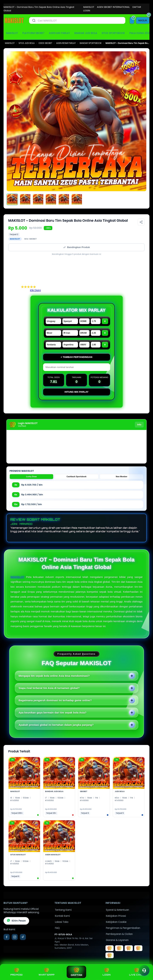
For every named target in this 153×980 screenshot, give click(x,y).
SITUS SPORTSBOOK (113, 33)
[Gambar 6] (77, 199)
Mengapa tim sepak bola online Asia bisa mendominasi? (54, 676)
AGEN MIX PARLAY (59, 33)
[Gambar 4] (51, 199)
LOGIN (87, 11)
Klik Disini (35, 290)
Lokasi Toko (62, 922)
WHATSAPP (47, 972)
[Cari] (34, 20)
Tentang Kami (63, 910)
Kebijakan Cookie (116, 922)
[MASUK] (143, 20)
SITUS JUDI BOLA (27, 43)
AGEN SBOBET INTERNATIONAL (113, 7)
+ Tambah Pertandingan (76, 357)
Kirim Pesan (16, 921)
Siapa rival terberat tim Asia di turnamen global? (49, 688)
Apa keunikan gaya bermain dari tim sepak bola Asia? (53, 713)
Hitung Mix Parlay (76, 392)
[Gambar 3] (38, 199)
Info (139, 425)
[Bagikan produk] (141, 222)
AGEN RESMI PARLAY (66, 43)
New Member (122, 477)
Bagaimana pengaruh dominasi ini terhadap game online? (55, 700)
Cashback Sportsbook (76, 477)
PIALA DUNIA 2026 (140, 33)
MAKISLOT (89, 7)
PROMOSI (16, 972)
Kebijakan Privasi (116, 916)
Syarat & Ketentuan (117, 910)
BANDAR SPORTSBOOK (91, 43)
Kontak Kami (62, 916)
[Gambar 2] (25, 199)
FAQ (57, 928)
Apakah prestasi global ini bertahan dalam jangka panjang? (56, 725)
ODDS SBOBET (45, 43)
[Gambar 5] (64, 199)
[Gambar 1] (12, 199)
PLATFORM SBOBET (33, 33)
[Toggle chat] (144, 970)
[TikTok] (23, 937)
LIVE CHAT (137, 972)
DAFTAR (137, 7)
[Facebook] (7, 937)
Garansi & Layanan (117, 940)
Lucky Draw (32, 477)
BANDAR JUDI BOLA (86, 33)
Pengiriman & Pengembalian (123, 928)
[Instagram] (15, 937)
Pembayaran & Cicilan (119, 934)
